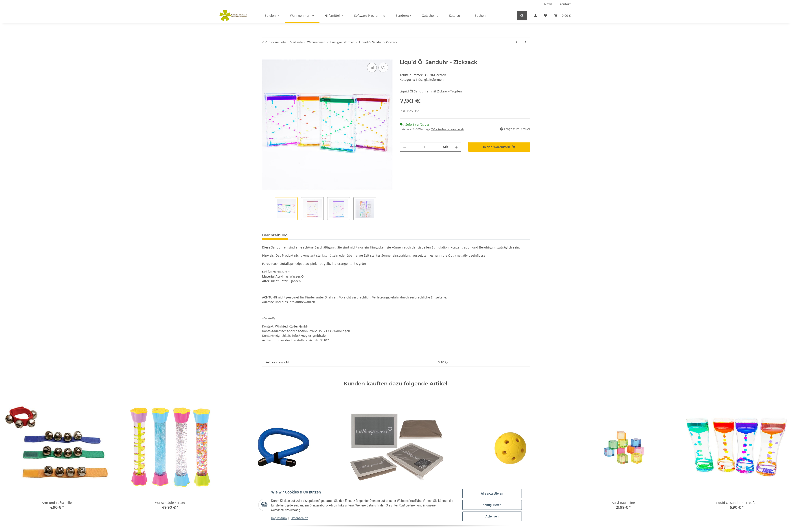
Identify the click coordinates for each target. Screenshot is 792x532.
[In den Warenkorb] (266, 57)
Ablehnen (492, 516)
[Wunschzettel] (545, 16)
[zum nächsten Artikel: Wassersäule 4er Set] (526, 42)
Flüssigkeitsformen (430, 80)
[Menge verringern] (405, 147)
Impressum (279, 518)
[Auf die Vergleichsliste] (372, 68)
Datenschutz (299, 518)
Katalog (454, 16)
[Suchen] (494, 16)
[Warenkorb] (562, 16)
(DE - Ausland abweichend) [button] (447, 129)
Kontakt (565, 4)
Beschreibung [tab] (275, 235)
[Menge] (425, 147)
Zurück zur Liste (276, 42)
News (548, 4)
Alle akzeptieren (492, 493)
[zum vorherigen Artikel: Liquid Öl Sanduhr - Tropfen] (517, 42)
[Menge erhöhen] (456, 147)
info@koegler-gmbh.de (309, 336)
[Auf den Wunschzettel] (383, 68)
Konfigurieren (492, 505)
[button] (535, 16)
